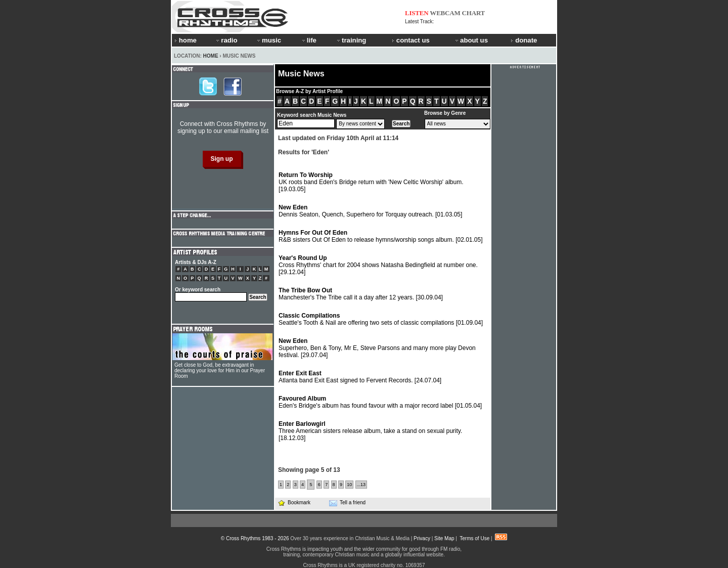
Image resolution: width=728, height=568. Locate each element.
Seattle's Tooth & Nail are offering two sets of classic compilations (381, 319)
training (351, 40)
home (186, 40)
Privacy (422, 538)
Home (211, 56)
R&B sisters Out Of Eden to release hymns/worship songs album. (381, 236)
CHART (474, 13)
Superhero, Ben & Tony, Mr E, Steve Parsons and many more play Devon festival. (377, 348)
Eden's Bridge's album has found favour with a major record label (380, 402)
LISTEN (417, 13)
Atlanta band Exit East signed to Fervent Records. (360, 377)
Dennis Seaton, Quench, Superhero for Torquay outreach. (370, 211)
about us (471, 40)
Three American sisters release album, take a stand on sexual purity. (370, 431)
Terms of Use (474, 538)
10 (349, 485)
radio (226, 40)
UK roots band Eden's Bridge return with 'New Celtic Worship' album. (371, 182)
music (268, 40)
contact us (411, 40)
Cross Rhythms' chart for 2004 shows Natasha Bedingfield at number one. (378, 265)
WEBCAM (445, 13)
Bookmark (294, 503)
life (309, 40)
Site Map (444, 538)
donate (524, 40)
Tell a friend (347, 503)
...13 (361, 485)
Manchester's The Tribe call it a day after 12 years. (361, 294)
